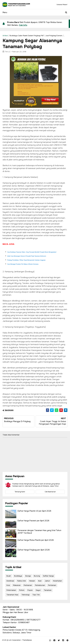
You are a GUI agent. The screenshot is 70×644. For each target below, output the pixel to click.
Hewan (32, 581)
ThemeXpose (27, 640)
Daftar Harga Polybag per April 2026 (34, 550)
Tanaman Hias (12, 595)
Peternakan (11, 590)
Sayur (38, 590)
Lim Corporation (15, 640)
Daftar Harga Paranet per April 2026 (33, 521)
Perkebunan (40, 585)
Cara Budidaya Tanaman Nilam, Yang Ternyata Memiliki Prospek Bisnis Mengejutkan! (32, 252)
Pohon (22, 590)
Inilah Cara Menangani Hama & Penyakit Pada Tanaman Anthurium (27, 256)
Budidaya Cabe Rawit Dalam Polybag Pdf (27, 36)
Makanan (17, 585)
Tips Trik (36, 595)
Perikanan (28, 585)
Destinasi (10, 581)
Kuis (8, 585)
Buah (9, 576)
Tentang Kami (20, 492)
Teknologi (25, 595)
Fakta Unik (22, 581)
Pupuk (30, 590)
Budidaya (18, 576)
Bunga (28, 576)
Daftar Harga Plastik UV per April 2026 (34, 511)
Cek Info (23, 25)
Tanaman (48, 590)
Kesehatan (57, 581)
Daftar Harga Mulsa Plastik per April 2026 (36, 540)
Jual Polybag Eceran (54, 36)
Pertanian (52, 585)
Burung (37, 576)
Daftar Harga (48, 576)
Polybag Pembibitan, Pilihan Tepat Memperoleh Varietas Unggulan (26, 260)
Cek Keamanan (50, 492)
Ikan (40, 581)
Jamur (47, 581)
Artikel (5, 36)
